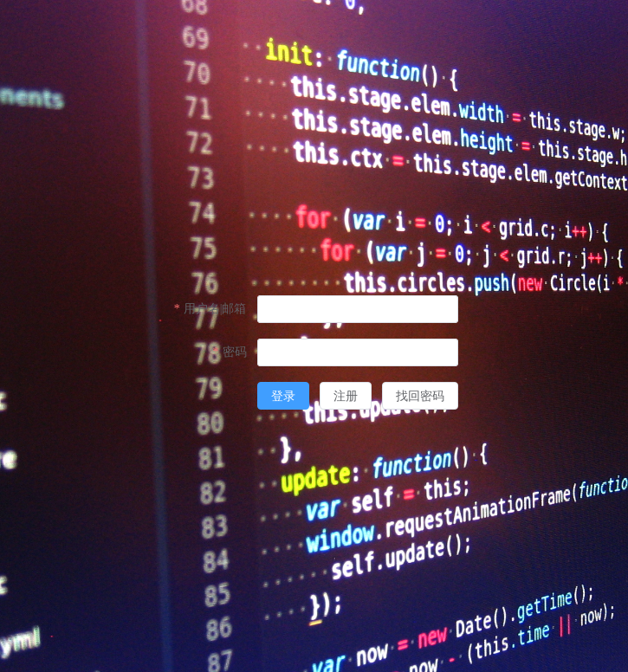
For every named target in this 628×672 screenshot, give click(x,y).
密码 (235, 352)
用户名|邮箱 (215, 309)
